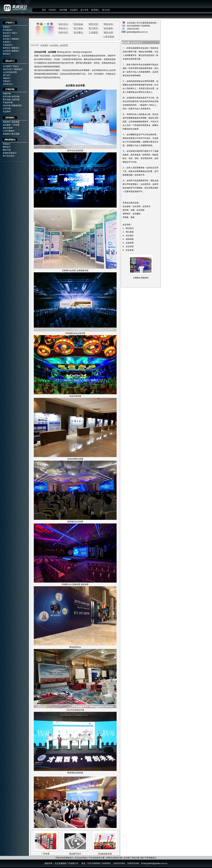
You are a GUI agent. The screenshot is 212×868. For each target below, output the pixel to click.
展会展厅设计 (75, 854)
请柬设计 (15, 51)
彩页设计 (7, 48)
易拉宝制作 (8, 128)
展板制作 (7, 122)
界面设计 (7, 144)
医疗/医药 (93, 28)
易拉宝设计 (8, 69)
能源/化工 (63, 28)
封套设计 (7, 42)
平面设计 (10, 23)
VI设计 (14, 33)
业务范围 (63, 10)
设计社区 (106, 10)
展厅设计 (7, 75)
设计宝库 (84, 10)
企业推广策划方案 (132, 858)
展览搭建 (15, 122)
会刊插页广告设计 (11, 66)
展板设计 (7, 78)
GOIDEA (53, 10)
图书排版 (7, 100)
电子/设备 (78, 28)
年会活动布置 (75, 396)
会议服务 (7, 125)
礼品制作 (7, 111)
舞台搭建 (15, 134)
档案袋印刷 (16, 106)
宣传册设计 (8, 30)
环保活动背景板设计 (64, 858)
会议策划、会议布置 (59, 45)
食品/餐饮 (78, 32)
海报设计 (15, 39)
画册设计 (7, 27)
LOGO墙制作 (9, 131)
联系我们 (95, 10)
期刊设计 (7, 54)
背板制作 (7, 134)
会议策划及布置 (10, 72)
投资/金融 (78, 24)
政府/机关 (63, 24)
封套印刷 (15, 100)
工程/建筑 (93, 32)
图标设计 (7, 147)
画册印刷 (7, 94)
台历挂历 (7, 51)
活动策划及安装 (105, 854)
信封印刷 (7, 106)
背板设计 (7, 81)
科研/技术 (63, 32)
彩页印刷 (7, 97)
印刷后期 (10, 89)
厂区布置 (15, 125)
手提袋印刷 (8, 103)
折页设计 (7, 39)
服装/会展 (108, 32)
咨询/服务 (108, 28)
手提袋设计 (8, 45)
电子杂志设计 (9, 156)
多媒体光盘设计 (10, 153)
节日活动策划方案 (97, 858)
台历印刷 (7, 108)
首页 (44, 10)
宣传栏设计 (8, 84)
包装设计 (7, 36)
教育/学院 (93, 24)
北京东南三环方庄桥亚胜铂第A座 (142, 23)
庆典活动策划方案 (114, 858)
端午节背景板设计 (149, 858)
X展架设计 (18, 69)
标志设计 (7, 33)
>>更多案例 (109, 37)
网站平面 (7, 150)
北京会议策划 (81, 858)
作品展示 (74, 10)
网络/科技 (108, 24)
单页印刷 (15, 97)
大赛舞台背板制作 (141, 278)
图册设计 (15, 48)
